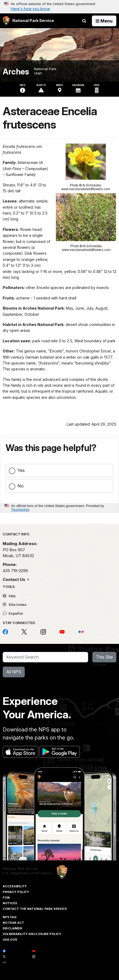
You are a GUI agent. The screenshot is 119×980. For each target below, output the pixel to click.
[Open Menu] (104, 21)
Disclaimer (12, 928)
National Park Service (20, 869)
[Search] (45, 657)
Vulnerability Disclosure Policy (32, 934)
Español (13, 613)
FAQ (9, 596)
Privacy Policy (16, 892)
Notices (10, 903)
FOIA (6, 898)
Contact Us (15, 579)
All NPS (14, 672)
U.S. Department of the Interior (28, 873)
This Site (104, 657)
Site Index (15, 604)
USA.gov (10, 940)
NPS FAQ (10, 917)
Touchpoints (20, 510)
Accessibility (15, 886)
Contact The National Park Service (35, 909)
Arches (16, 72)
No (21, 486)
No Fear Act (13, 923)
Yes (21, 470)
